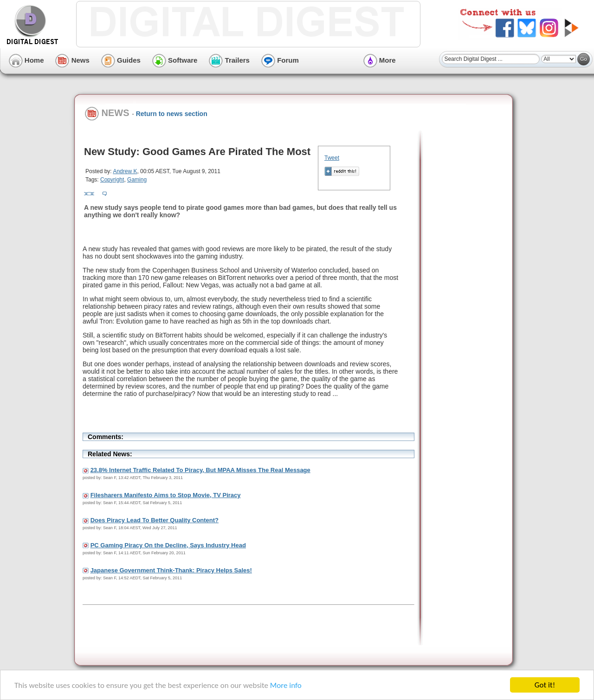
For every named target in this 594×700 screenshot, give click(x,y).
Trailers (229, 60)
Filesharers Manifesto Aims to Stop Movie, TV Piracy (166, 495)
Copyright (112, 180)
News (72, 60)
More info (286, 685)
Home (26, 60)
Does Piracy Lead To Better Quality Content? (155, 520)
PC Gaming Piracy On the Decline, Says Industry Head (168, 545)
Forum (280, 60)
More (380, 60)
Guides (121, 60)
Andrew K (125, 171)
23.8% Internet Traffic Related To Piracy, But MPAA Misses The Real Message (200, 470)
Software (175, 60)
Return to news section (172, 114)
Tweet (332, 158)
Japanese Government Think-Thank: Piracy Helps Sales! (171, 570)
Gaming (137, 180)
